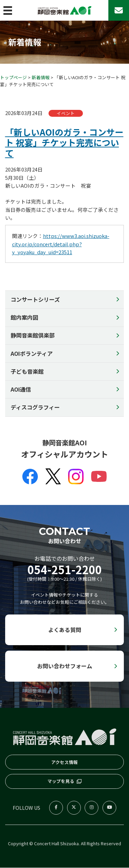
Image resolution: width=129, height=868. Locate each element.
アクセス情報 (64, 762)
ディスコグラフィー (35, 407)
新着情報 (41, 77)
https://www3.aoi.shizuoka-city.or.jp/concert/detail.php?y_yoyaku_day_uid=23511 (61, 244)
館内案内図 (24, 318)
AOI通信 (21, 390)
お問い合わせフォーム (65, 666)
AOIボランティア (32, 353)
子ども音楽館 (27, 372)
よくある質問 (65, 630)
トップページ (13, 77)
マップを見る (61, 782)
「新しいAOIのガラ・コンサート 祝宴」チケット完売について (64, 142)
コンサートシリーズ (35, 300)
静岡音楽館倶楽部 (33, 335)
